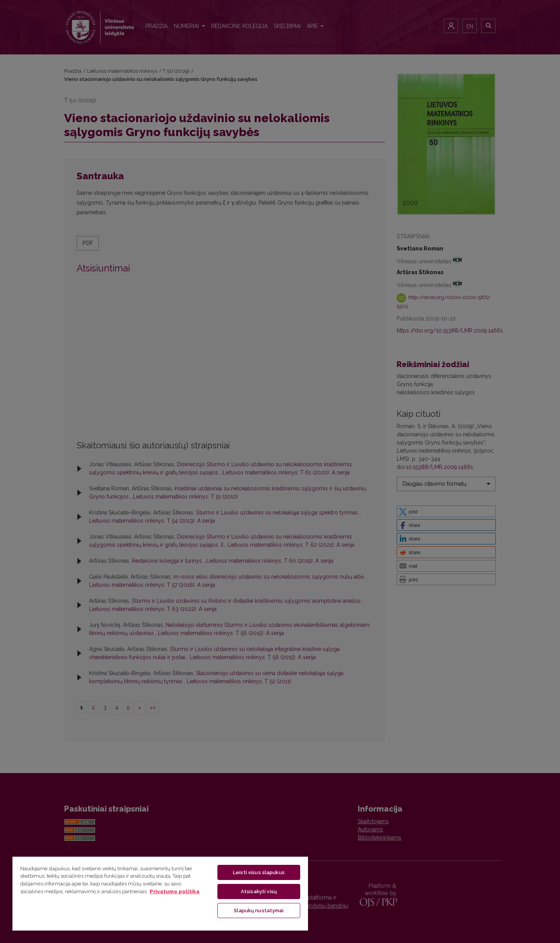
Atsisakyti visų (259, 891)
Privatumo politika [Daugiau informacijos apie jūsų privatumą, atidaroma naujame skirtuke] (175, 891)
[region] (160, 893)
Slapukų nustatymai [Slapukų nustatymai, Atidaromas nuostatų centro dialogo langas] (259, 911)
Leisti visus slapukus (259, 872)
